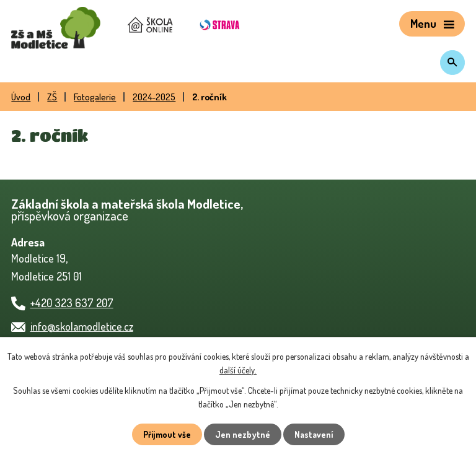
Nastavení (314, 434)
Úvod (21, 97)
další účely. (238, 370)
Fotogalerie (95, 97)
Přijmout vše (167, 434)
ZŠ (52, 97)
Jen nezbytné (243, 434)
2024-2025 (154, 97)
